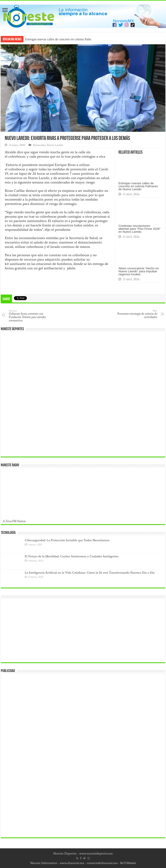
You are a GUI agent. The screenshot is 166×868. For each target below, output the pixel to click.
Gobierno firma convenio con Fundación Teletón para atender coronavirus (29, 316)
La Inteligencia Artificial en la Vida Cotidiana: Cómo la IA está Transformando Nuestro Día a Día (90, 573)
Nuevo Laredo (55, 145)
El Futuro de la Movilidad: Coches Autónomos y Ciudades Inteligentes (72, 556)
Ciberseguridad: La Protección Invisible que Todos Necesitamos (67, 540)
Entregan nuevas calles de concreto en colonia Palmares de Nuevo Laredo (138, 186)
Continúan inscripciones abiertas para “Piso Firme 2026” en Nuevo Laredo (139, 229)
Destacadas (39, 145)
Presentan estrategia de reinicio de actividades (137, 314)
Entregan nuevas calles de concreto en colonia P (56, 39)
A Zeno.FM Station (14, 521)
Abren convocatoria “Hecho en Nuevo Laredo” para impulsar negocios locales (139, 271)
